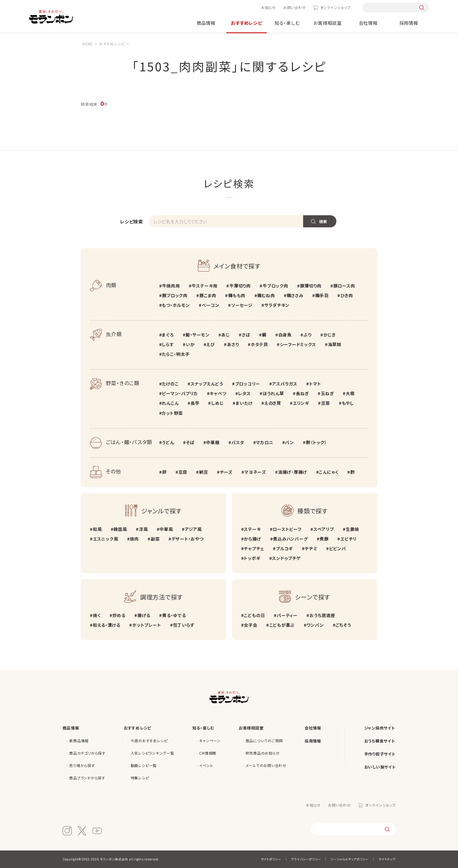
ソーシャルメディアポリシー (350, 859)
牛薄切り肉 (240, 286)
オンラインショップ (335, 7)
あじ (226, 335)
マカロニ (265, 442)
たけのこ (170, 384)
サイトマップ (387, 859)
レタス (244, 393)
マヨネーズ (255, 472)
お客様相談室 (328, 23)
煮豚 (324, 539)
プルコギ (284, 548)
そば (190, 442)
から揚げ (252, 539)
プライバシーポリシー (306, 859)
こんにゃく (329, 472)
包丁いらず (184, 625)
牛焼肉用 (171, 286)
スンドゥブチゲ (286, 558)
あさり (233, 344)
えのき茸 (273, 403)
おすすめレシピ (246, 23)
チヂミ (311, 548)
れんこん (170, 403)
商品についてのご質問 (264, 741)
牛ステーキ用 (205, 286)
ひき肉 (347, 295)
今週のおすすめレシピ (149, 741)
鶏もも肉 (237, 295)
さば (246, 335)
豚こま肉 (208, 295)
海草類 (335, 344)
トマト (315, 384)
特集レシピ (140, 778)
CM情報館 (208, 753)
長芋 (195, 403)
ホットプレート (147, 625)
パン (290, 442)
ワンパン (315, 625)
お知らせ (268, 7)
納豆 (204, 472)
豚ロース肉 (344, 286)
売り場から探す (82, 765)
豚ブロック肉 (175, 295)
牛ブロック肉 (275, 286)
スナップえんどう (207, 384)
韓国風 (120, 529)
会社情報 (368, 23)
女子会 (250, 625)
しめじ (217, 403)
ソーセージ (242, 305)
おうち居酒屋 (322, 615)
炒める (119, 615)
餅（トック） (316, 442)
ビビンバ (338, 548)
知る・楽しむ (287, 23)
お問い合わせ (295, 7)
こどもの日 (254, 615)
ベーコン (211, 305)
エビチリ (348, 539)
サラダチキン (277, 305)
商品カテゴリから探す (87, 753)
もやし (348, 403)
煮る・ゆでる (174, 615)
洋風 (143, 529)
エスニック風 (106, 539)
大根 (350, 393)
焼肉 (134, 539)
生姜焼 (352, 529)
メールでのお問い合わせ (266, 765)
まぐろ (168, 335)
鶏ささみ (295, 295)
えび (211, 344)
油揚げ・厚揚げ (293, 472)
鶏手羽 (322, 295)
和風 (97, 529)
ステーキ (252, 529)
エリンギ (301, 403)
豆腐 (183, 472)
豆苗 (326, 403)
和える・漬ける (107, 625)
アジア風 (193, 529)
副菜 (155, 539)
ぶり (308, 335)
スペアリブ (324, 529)
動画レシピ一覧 (144, 765)
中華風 (166, 529)
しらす (168, 344)
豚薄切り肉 (311, 286)
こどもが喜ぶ (282, 625)
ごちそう (343, 625)
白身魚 (285, 335)
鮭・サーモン (198, 335)
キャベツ (218, 393)
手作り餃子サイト (380, 754)
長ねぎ (302, 393)
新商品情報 (79, 741)
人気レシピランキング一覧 (152, 753)
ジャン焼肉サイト (380, 728)
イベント (206, 765)
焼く (97, 615)
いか (190, 344)
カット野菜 (172, 413)
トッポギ (252, 558)
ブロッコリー (248, 384)
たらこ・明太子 (176, 354)
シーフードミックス (298, 344)
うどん (168, 442)
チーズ (226, 472)
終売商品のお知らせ (263, 753)
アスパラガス (285, 384)
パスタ (238, 442)
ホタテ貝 (259, 344)
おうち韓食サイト (380, 741)
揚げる (144, 615)
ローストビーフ (287, 529)
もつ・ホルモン (176, 305)
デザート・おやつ (188, 539)
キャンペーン (210, 741)
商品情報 (206, 23)
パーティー (287, 615)
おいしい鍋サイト (380, 767)
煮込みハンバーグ (290, 539)
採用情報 (409, 23)
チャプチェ (254, 548)
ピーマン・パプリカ (180, 393)
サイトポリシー (271, 859)
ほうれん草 (273, 393)
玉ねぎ (327, 393)
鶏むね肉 (266, 295)
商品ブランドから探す (87, 778)
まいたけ (244, 403)
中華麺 (213, 442)
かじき (330, 335)
